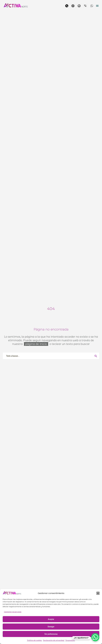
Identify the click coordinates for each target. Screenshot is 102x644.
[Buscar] (51, 356)
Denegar (51, 627)
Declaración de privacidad (54, 640)
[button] (98, 593)
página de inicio (36, 344)
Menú (97, 6)
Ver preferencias (51, 634)
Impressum (70, 640)
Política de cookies (34, 640)
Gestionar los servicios (13, 612)
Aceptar (51, 619)
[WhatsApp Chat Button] (95, 637)
